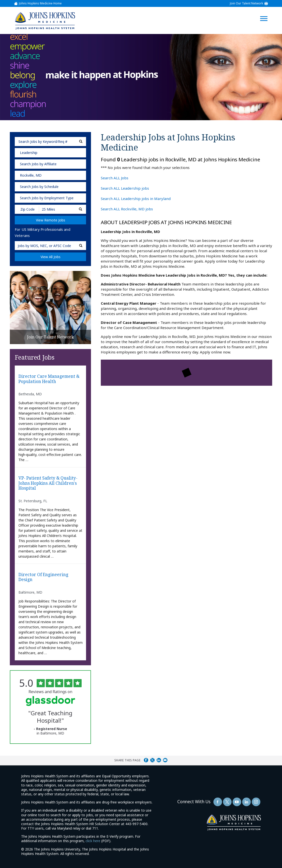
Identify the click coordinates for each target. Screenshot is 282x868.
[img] (45, 21)
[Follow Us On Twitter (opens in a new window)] (227, 802)
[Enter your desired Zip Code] (27, 209)
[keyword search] (50, 142)
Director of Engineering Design (43, 577)
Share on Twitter (152, 760)
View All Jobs (51, 257)
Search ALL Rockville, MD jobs (127, 209)
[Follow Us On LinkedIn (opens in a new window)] (246, 802)
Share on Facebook (146, 760)
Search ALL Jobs (115, 178)
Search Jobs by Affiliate (38, 164)
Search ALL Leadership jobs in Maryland (136, 199)
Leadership (29, 153)
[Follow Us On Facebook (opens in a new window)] (218, 802)
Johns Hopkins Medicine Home (40, 3)
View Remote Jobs (51, 220)
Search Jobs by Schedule (39, 187)
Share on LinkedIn (159, 760)
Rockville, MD (31, 175)
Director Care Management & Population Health (49, 379)
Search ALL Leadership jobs (125, 188)
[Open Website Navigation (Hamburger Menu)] (267, 13)
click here (93, 841)
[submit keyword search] (81, 142)
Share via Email (165, 760)
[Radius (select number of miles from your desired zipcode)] (56, 209)
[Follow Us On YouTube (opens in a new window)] (237, 802)
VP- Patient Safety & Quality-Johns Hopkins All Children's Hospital (48, 483)
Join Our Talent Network (246, 3)
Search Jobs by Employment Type (47, 198)
